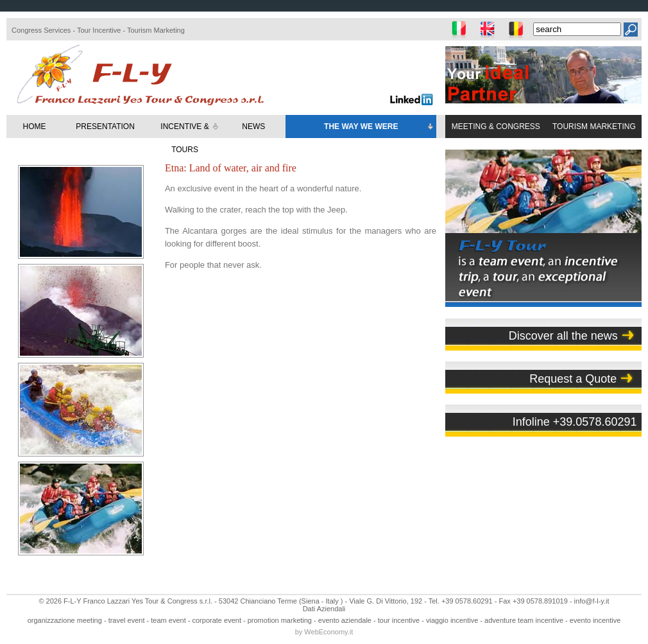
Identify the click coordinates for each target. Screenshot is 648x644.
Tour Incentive (99, 30)
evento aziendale (345, 620)
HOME (35, 126)
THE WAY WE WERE (379, 127)
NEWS (253, 126)
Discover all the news (563, 336)
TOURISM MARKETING (594, 126)
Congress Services (41, 30)
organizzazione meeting (65, 620)
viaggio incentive (452, 620)
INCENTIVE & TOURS (190, 138)
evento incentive (595, 620)
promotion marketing (280, 620)
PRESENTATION (105, 126)
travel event (127, 620)
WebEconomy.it (328, 632)
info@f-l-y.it (592, 601)
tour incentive (399, 620)
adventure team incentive (524, 620)
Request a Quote (573, 379)
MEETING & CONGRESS (496, 126)
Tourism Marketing (156, 30)
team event (168, 620)
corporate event (217, 620)
